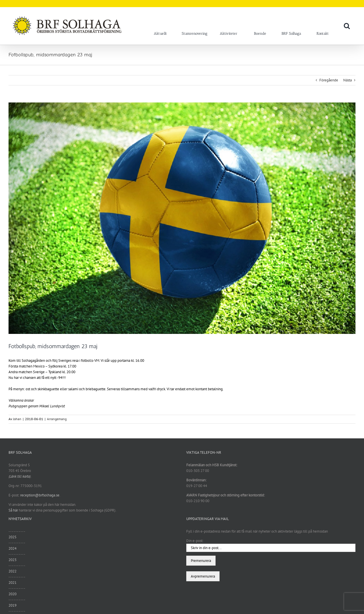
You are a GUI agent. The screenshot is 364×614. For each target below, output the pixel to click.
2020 (13, 594)
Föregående (329, 80)
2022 (13, 571)
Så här (13, 510)
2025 (13, 537)
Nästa (348, 80)
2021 (13, 583)
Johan (17, 419)
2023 (13, 560)
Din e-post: (195, 541)
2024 (13, 548)
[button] (347, 26)
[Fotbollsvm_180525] (182, 218)
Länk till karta (20, 476)
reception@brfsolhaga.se (40, 495)
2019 (13, 605)
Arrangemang (57, 419)
